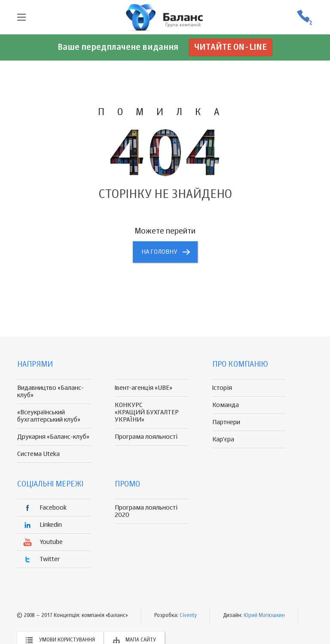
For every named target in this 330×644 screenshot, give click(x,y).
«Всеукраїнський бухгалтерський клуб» (49, 416)
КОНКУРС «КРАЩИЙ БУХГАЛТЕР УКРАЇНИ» (147, 412)
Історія (222, 388)
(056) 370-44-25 (304, 17)
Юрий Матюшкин (264, 616)
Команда (226, 405)
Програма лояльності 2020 (146, 511)
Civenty (188, 616)
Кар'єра (223, 439)
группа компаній (165, 17)
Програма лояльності (146, 437)
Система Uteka (38, 454)
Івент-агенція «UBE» (144, 388)
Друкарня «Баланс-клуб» (53, 437)
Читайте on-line (231, 47)
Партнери (226, 422)
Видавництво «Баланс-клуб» (50, 392)
